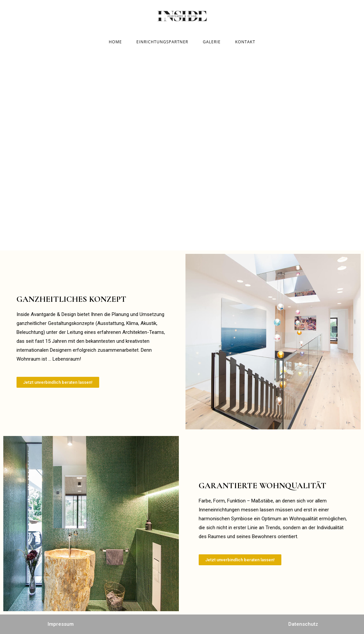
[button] (58, 382)
